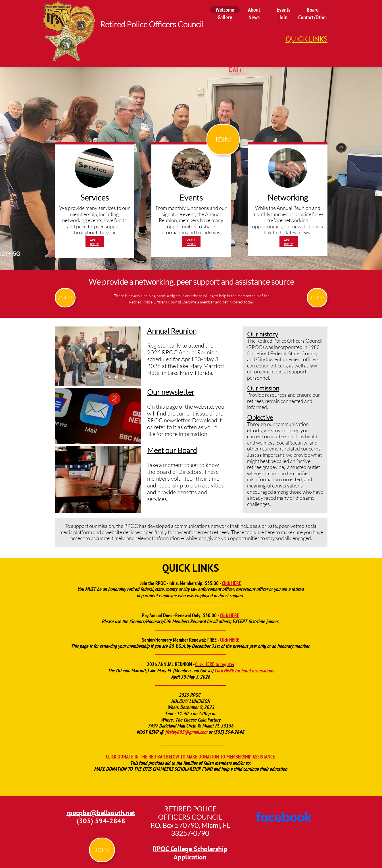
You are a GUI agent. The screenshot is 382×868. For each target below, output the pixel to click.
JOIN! (223, 140)
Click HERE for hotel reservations (244, 670)
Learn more (95, 241)
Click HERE (231, 583)
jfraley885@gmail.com (186, 732)
